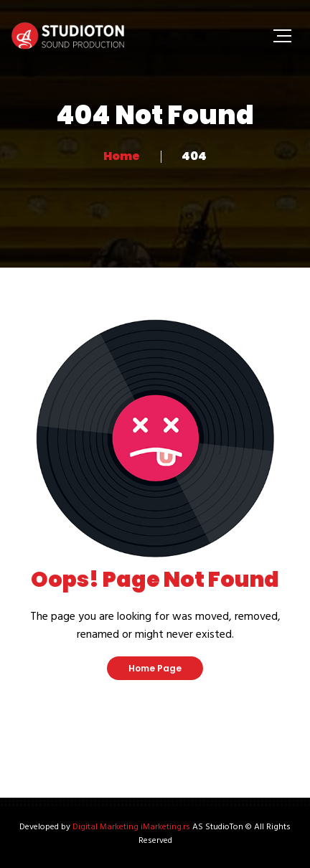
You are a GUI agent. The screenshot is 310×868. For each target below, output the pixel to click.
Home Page (155, 668)
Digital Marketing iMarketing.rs (131, 827)
